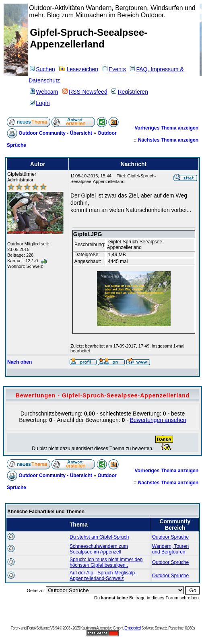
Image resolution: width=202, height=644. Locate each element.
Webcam (44, 92)
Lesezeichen (79, 69)
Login (40, 103)
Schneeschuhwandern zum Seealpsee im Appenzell (99, 549)
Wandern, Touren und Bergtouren (170, 549)
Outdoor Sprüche (170, 537)
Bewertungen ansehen (158, 420)
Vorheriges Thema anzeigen (167, 128)
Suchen (42, 69)
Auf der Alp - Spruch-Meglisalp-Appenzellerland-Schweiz (103, 576)
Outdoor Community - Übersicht (55, 133)
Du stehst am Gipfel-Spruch (99, 537)
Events (114, 69)
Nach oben (20, 362)
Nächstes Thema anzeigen (168, 140)
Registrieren (130, 92)
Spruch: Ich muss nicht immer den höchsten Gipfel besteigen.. (106, 562)
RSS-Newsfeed (85, 92)
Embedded (132, 628)
